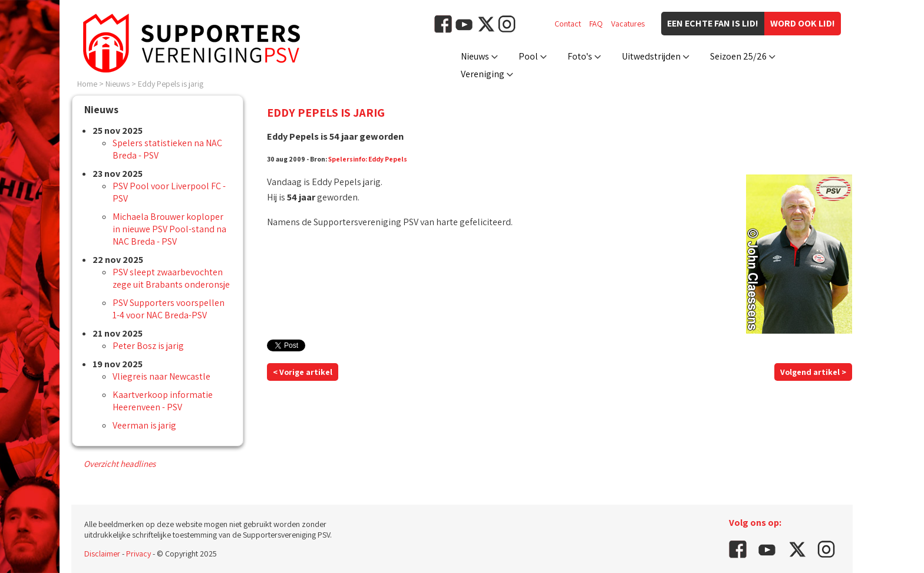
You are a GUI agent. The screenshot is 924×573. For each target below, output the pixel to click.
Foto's (580, 56)
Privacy (138, 554)
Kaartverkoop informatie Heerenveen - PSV (163, 401)
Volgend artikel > (813, 372)
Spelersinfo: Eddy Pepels (368, 159)
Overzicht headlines (120, 464)
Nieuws (475, 56)
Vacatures (628, 24)
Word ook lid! (803, 23)
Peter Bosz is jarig (148, 346)
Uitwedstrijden (651, 56)
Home (87, 84)
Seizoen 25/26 (738, 56)
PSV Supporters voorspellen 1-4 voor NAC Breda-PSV (169, 309)
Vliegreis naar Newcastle (161, 376)
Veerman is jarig (144, 425)
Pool (528, 56)
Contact (568, 24)
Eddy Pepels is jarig (171, 84)
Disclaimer (102, 554)
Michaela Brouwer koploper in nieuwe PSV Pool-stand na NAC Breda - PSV (169, 229)
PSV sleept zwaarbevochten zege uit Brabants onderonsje (171, 278)
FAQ (596, 24)
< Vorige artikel (303, 372)
